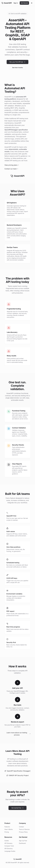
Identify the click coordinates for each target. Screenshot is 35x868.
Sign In (16, 3)
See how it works (17, 68)
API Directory (9, 849)
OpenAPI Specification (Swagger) (17, 771)
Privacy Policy (23, 832)
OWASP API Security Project (18, 775)
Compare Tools (9, 846)
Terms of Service (24, 829)
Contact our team (11, 169)
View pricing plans (12, 165)
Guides (7, 841)
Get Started (24, 3)
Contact (21, 827)
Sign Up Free (23, 841)
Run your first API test (17, 62)
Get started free (17, 808)
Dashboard (22, 843)
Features (7, 827)
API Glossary (8, 843)
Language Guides (10, 851)
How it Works (9, 829)
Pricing (7, 832)
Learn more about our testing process (19, 734)
